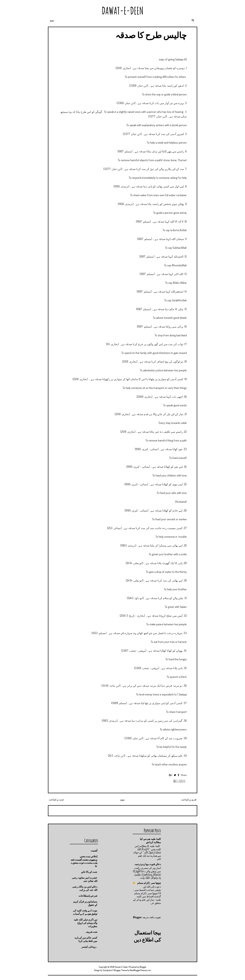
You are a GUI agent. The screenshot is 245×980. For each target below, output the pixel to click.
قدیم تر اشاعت (189, 800)
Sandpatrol (108, 970)
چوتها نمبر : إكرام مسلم (149, 883)
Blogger (137, 917)
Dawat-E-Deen (123, 11)
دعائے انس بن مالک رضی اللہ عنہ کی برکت (85, 888)
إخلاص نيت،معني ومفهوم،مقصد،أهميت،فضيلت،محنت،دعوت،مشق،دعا (84, 861)
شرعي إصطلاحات (88, 896)
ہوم (52, 20)
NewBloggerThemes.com (140, 970)
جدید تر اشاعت (56, 800)
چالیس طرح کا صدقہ (151, 35)
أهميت (94, 851)
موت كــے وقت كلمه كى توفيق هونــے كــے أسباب (85, 912)
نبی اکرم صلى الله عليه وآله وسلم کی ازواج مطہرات (86, 923)
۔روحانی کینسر (89, 947)
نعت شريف (91, 932)
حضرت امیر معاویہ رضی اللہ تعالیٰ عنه (85, 879)
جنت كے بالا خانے (89, 872)
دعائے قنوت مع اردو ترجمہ (148, 864)
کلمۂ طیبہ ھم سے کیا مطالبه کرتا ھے (150, 841)
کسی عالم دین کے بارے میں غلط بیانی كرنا (86, 939)
